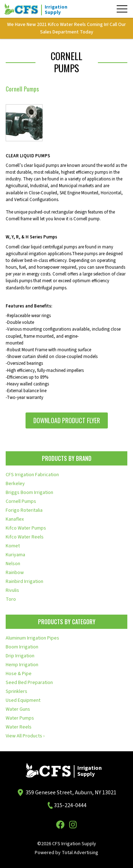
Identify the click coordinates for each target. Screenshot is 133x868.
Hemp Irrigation (22, 665)
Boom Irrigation (22, 647)
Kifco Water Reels (25, 537)
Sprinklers (16, 691)
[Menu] (122, 9)
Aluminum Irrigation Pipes (32, 638)
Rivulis (12, 590)
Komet (13, 546)
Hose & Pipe (19, 674)
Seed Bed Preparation (29, 683)
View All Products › (25, 736)
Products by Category (67, 622)
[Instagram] (73, 825)
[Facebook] (60, 825)
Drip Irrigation (20, 656)
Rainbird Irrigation (24, 582)
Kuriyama (15, 555)
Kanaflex (15, 519)
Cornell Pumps (21, 501)
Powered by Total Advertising (66, 853)
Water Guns (18, 709)
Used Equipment (23, 700)
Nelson (13, 564)
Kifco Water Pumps (26, 528)
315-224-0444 (70, 805)
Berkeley (15, 484)
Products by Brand (67, 458)
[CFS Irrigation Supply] (40, 9)
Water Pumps (20, 718)
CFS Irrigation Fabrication (32, 475)
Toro (11, 599)
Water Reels (19, 727)
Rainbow (15, 573)
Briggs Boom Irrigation (29, 493)
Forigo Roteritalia (24, 510)
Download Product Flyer (67, 420)
